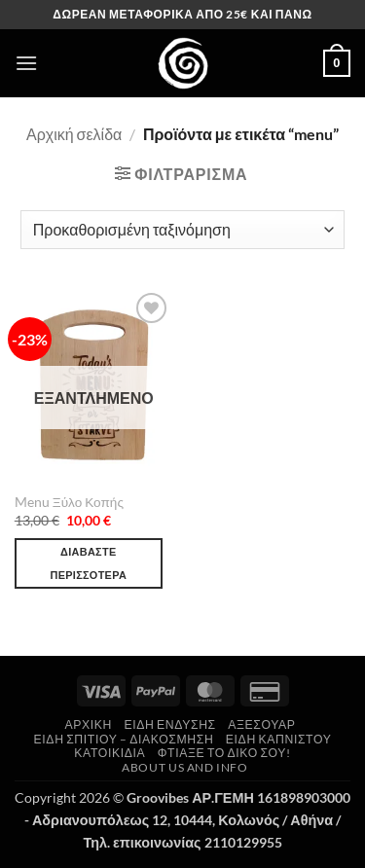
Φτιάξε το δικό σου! (224, 753)
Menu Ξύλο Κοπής (69, 502)
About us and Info (184, 767)
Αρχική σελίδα (74, 134)
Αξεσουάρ (261, 724)
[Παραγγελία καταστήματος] (182, 230)
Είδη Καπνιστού (279, 739)
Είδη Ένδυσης (169, 724)
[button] (26, 63)
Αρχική (89, 724)
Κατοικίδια (109, 753)
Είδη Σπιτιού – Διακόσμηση (124, 739)
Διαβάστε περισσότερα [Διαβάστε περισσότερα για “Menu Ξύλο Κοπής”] (88, 563)
